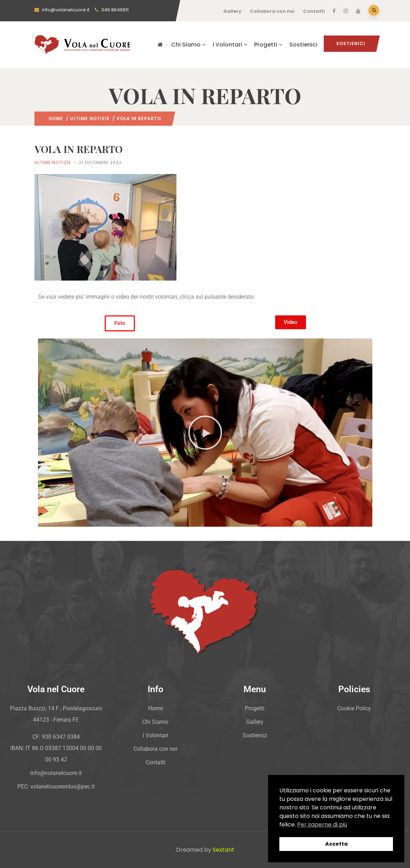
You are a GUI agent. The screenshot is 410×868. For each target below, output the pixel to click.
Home (56, 118)
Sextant (223, 850)
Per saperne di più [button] (322, 824)
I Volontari (230, 45)
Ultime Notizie (90, 118)
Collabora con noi (272, 11)
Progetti (268, 45)
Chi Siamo (188, 45)
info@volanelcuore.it (62, 10)
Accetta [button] (336, 844)
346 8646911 (112, 10)
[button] (205, 433)
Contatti (314, 11)
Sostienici (303, 45)
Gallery (232, 11)
